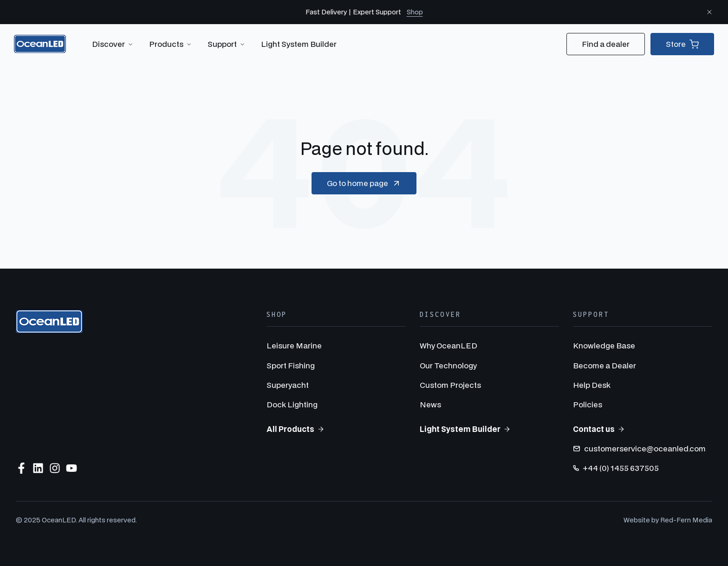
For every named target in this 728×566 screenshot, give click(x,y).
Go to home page (364, 183)
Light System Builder (299, 44)
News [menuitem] (430, 404)
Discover (113, 44)
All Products (296, 429)
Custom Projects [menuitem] (450, 385)
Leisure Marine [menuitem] (294, 345)
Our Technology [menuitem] (448, 365)
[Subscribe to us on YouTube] (71, 468)
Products (171, 44)
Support (227, 44)
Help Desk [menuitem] (592, 385)
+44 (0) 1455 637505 (616, 468)
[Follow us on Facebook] (21, 468)
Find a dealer (606, 44)
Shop (415, 12)
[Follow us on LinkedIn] (38, 468)
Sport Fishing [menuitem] (291, 365)
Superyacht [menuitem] (288, 385)
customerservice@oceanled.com (639, 448)
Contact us (599, 429)
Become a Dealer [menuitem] (604, 365)
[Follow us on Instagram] (55, 468)
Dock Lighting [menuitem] (292, 404)
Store (682, 44)
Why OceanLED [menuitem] (448, 345)
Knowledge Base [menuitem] (604, 345)
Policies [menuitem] (588, 404)
